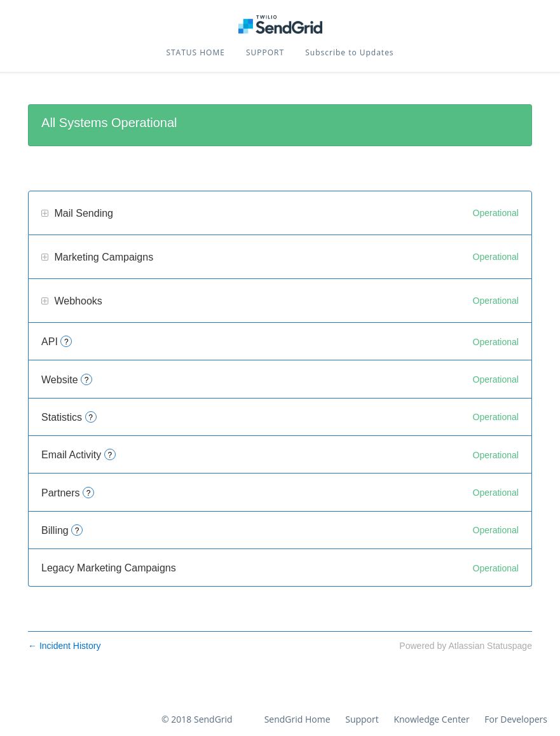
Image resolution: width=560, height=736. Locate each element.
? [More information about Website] (87, 380)
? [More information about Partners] (89, 493)
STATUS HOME (195, 52)
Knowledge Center (431, 719)
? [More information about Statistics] (91, 418)
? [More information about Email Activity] (110, 455)
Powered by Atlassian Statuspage (466, 646)
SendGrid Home (297, 719)
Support (362, 719)
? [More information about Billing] (77, 531)
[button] (349, 53)
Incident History (64, 646)
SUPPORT (265, 52)
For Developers (516, 719)
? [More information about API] (66, 342)
